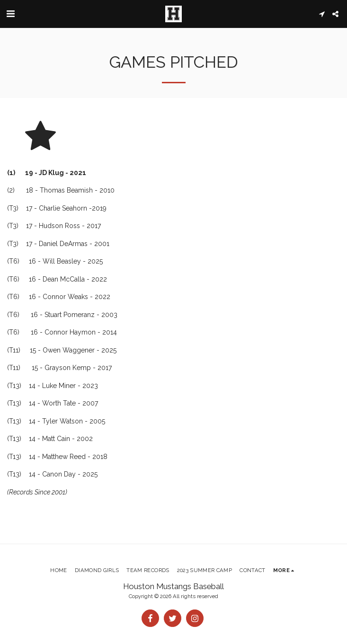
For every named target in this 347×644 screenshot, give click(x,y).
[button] (10, 14)
